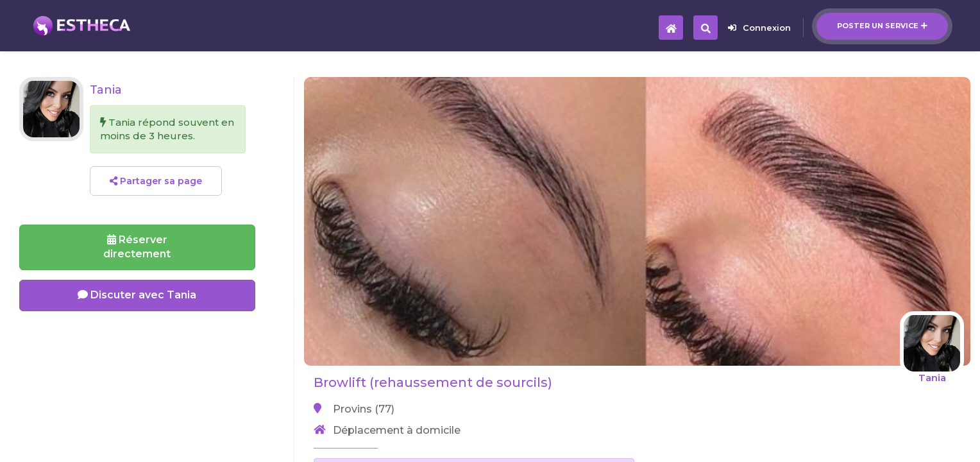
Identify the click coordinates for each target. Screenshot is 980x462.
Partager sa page (156, 181)
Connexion (759, 28)
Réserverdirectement (137, 247)
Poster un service (882, 26)
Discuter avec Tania (137, 295)
